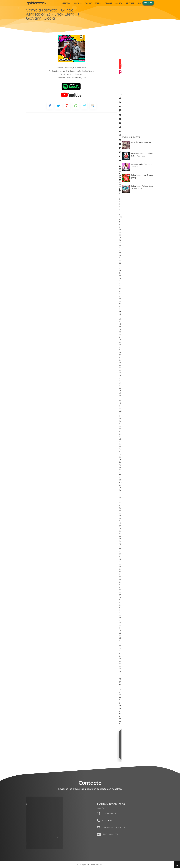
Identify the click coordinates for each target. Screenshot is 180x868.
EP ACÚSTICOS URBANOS (141, 142)
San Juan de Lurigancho (139, 813)
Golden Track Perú (96, 865)
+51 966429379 (134, 820)
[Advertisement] (138, 233)
